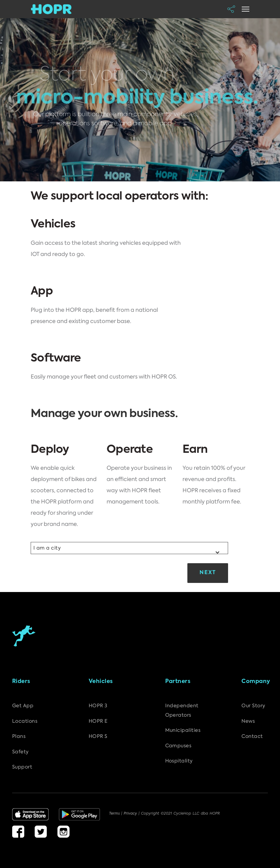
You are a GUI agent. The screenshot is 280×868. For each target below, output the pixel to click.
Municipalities (183, 730)
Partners (178, 681)
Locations (25, 721)
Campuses (178, 746)
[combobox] (129, 548)
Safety (20, 752)
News (248, 721)
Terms (115, 814)
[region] (140, 100)
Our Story (253, 706)
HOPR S (98, 736)
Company (256, 681)
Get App (23, 706)
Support (22, 767)
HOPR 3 (98, 706)
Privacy (131, 814)
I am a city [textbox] (47, 548)
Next (208, 573)
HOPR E (98, 721)
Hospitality (179, 761)
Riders (21, 681)
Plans (19, 736)
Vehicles (101, 681)
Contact (252, 736)
